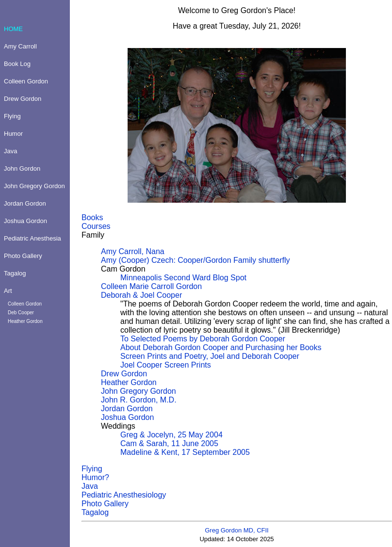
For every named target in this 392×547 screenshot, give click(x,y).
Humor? (95, 477)
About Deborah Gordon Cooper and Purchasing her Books (221, 347)
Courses (96, 226)
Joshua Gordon (127, 417)
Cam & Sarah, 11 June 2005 (169, 443)
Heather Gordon (129, 382)
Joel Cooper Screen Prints (166, 365)
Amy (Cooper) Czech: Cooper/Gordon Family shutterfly (195, 260)
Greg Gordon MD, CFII (237, 530)
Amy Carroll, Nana (133, 251)
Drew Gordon (124, 374)
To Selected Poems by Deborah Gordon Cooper (203, 339)
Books (92, 217)
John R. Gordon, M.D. (139, 400)
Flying (92, 469)
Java (90, 486)
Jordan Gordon (127, 409)
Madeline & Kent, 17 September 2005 (185, 452)
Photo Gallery (105, 504)
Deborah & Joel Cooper (141, 295)
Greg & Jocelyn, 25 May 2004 (171, 435)
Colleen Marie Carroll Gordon (151, 286)
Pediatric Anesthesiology (124, 495)
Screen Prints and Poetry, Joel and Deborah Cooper (210, 356)
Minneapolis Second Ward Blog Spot (183, 278)
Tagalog (95, 512)
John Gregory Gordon (139, 391)
